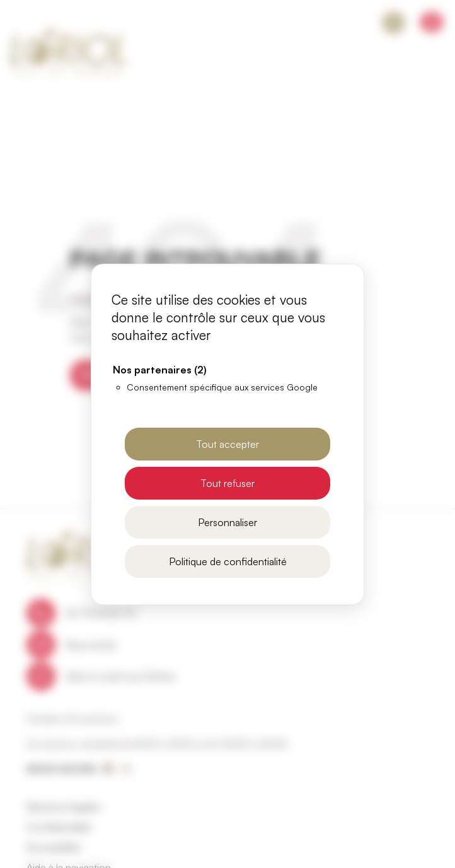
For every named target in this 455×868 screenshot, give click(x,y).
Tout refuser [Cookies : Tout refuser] (227, 483)
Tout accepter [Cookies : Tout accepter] (227, 444)
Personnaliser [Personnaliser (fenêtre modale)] (227, 522)
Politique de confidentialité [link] (228, 561)
